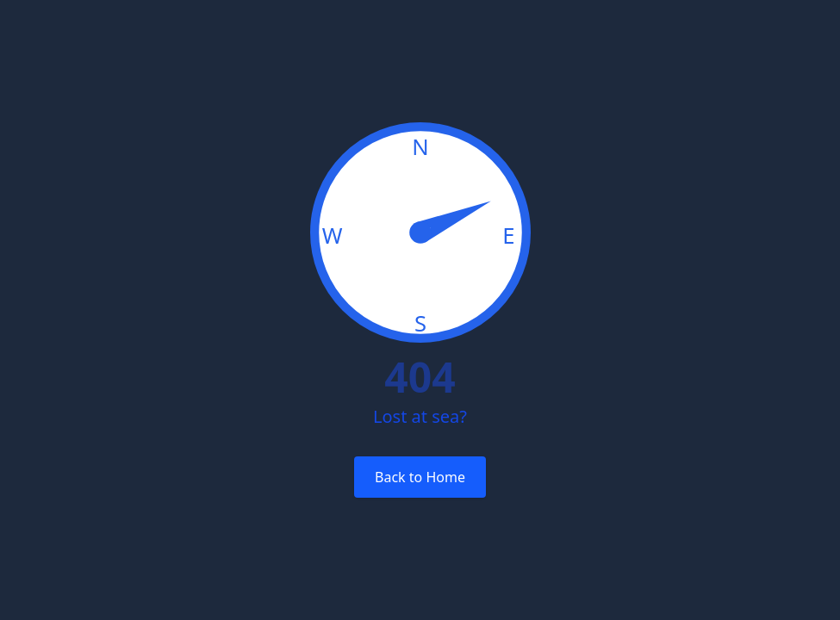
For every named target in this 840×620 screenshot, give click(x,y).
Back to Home (420, 477)
